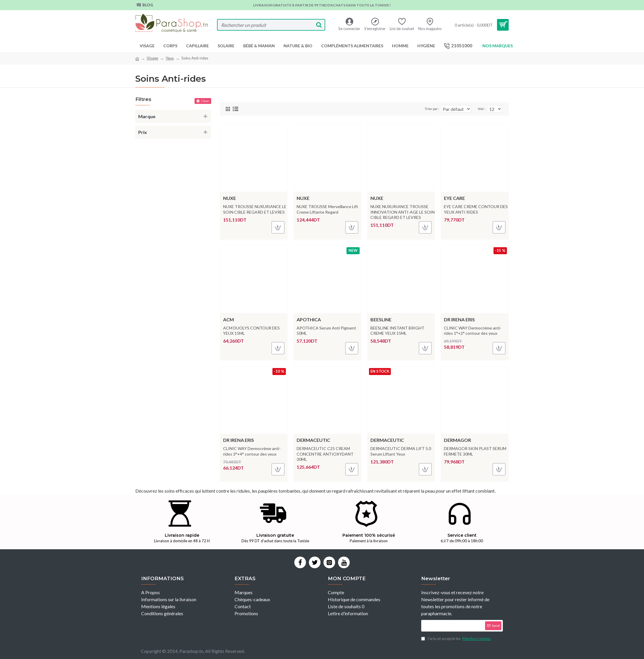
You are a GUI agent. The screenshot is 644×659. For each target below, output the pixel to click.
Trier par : (415, 109)
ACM (229, 319)
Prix (143, 132)
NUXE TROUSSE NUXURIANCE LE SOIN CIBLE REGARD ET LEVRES (255, 209)
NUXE (230, 198)
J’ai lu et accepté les (456, 639)
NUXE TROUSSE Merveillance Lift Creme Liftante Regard (327, 209)
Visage (152, 58)
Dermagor (457, 440)
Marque (147, 116)
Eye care (454, 198)
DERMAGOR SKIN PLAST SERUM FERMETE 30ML (475, 451)
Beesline (381, 319)
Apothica (309, 319)
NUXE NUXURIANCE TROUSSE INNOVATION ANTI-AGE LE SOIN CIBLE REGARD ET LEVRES (402, 212)
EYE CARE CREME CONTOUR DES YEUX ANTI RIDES (476, 209)
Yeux (170, 58)
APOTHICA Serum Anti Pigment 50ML (326, 331)
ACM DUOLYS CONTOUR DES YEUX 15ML (251, 331)
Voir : (483, 109)
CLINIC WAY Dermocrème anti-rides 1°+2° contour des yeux (473, 331)
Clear (205, 101)
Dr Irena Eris (459, 319)
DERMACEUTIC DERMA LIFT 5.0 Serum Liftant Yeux (401, 451)
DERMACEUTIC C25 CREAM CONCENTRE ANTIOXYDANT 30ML (325, 454)
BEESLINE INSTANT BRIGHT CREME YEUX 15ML (397, 331)
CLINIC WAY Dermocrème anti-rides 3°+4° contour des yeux (252, 451)
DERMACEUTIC (313, 440)
